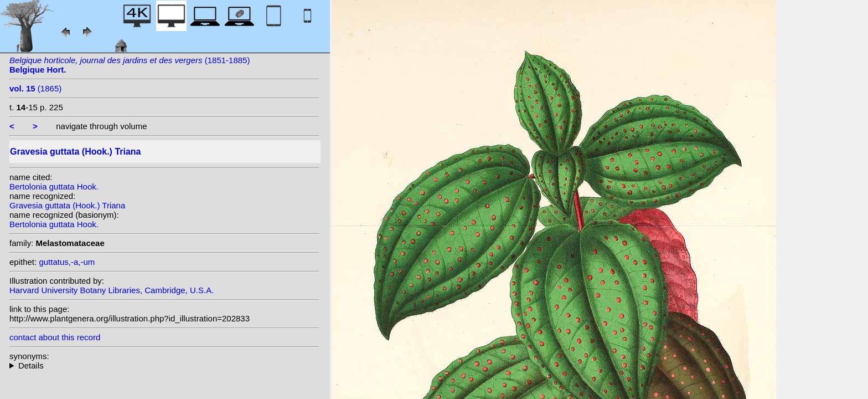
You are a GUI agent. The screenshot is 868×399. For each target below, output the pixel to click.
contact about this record (55, 337)
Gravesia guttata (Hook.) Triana (67, 205)
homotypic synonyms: (164, 365)
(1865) (35, 88)
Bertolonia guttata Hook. (54, 186)
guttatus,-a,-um (67, 262)
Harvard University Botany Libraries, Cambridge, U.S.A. (112, 290)
